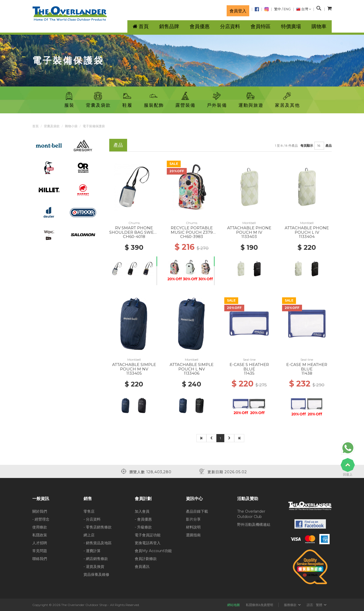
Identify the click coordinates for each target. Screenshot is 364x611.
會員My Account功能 (153, 551)
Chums (134, 223)
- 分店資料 (92, 519)
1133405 (134, 373)
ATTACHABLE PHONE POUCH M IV (249, 230)
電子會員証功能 (148, 535)
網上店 (89, 535)
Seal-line (249, 360)
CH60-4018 (134, 236)
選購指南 (193, 535)
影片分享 (193, 519)
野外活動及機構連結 (254, 525)
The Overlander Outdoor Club (251, 514)
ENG (287, 9)
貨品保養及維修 (96, 574)
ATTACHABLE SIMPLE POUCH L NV (192, 367)
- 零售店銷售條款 (98, 527)
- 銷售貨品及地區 (98, 543)
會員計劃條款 (146, 559)
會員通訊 (142, 567)
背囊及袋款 (52, 126)
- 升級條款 (143, 527)
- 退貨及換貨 (94, 567)
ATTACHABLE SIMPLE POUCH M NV (134, 367)
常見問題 (40, 551)
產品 (329, 146)
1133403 (249, 236)
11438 (307, 373)
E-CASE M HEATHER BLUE (307, 367)
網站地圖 (233, 605)
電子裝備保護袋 (94, 126)
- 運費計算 (92, 551)
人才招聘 (40, 543)
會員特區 (261, 26)
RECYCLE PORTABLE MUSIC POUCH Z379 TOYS (192, 232)
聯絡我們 (40, 559)
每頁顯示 (307, 146)
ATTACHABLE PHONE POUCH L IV (307, 230)
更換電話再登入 (148, 543)
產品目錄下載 (197, 511)
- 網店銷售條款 (96, 559)
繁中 (278, 9)
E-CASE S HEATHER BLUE (249, 367)
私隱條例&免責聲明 (259, 605)
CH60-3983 (192, 236)
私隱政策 (40, 535)
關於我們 (40, 511)
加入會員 (142, 511)
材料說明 (193, 527)
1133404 (307, 236)
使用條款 (40, 527)
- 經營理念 (41, 519)
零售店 (89, 511)
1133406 (192, 373)
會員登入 (238, 11)
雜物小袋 (71, 126)
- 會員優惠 (143, 519)
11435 (249, 373)
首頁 (35, 126)
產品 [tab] (118, 145)
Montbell (249, 223)
